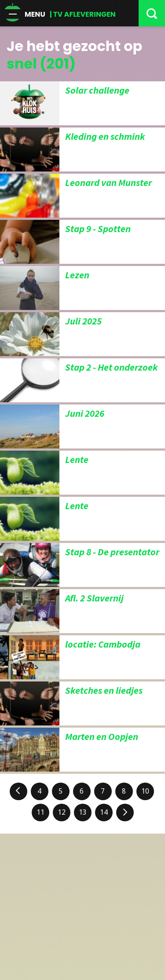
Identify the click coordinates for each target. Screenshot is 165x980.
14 (104, 812)
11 (40, 812)
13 (83, 812)
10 (145, 791)
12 (62, 812)
